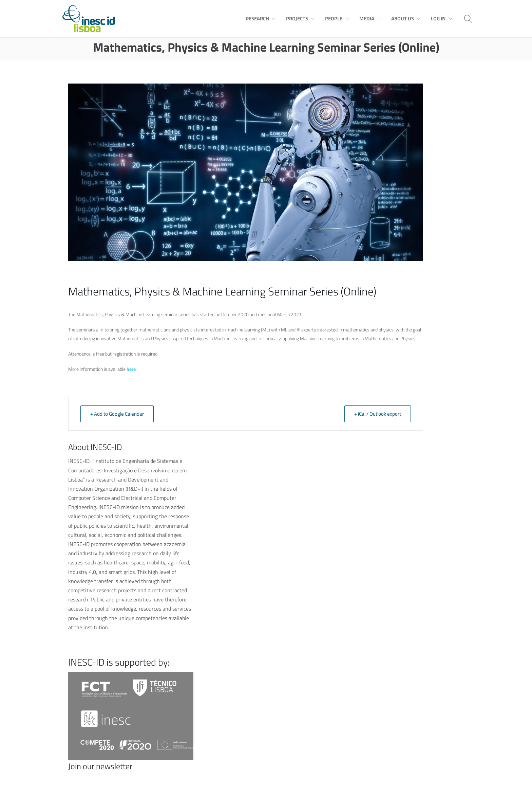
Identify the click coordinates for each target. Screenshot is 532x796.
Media (367, 19)
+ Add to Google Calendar (117, 414)
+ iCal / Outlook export (378, 414)
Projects (297, 19)
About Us (403, 19)
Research (257, 19)
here (131, 369)
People (334, 19)
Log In (438, 19)
